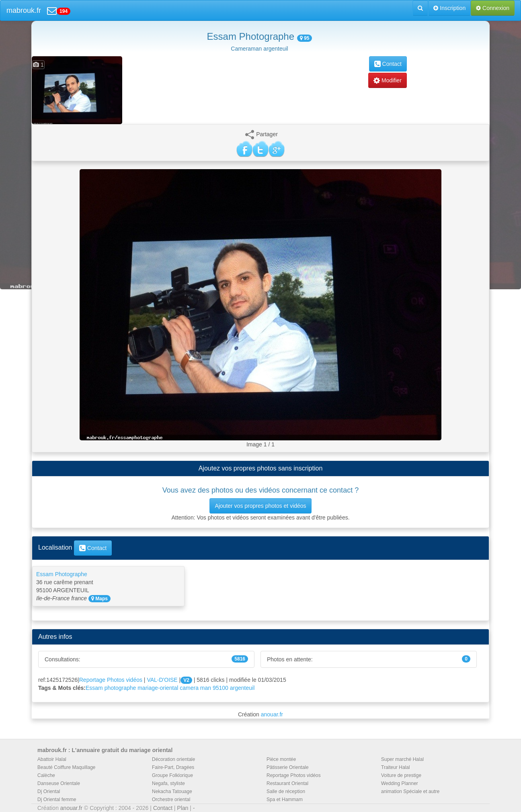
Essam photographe (111, 688)
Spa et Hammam (285, 800)
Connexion (493, 8)
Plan (183, 808)
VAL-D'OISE (162, 680)
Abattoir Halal (52, 759)
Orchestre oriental (171, 800)
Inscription (449, 8)
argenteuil (242, 688)
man (206, 688)
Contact (388, 64)
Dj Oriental (49, 792)
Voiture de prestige (401, 775)
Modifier (388, 80)
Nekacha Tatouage (172, 792)
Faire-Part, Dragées (173, 767)
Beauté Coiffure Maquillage (67, 767)
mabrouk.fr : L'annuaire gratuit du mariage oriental (105, 750)
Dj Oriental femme (57, 800)
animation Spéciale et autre (410, 792)
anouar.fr (272, 714)
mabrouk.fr (24, 10)
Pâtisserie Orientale (288, 767)
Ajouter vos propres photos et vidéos (260, 506)
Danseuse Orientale (59, 783)
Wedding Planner (400, 783)
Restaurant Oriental (287, 783)
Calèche (46, 775)
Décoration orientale (173, 759)
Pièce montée (281, 759)
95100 (221, 688)
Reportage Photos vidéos (111, 680)
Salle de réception (286, 792)
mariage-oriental (158, 688)
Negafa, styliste (168, 783)
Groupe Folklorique (172, 775)
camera (189, 688)
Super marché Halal (402, 759)
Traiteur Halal (396, 767)
